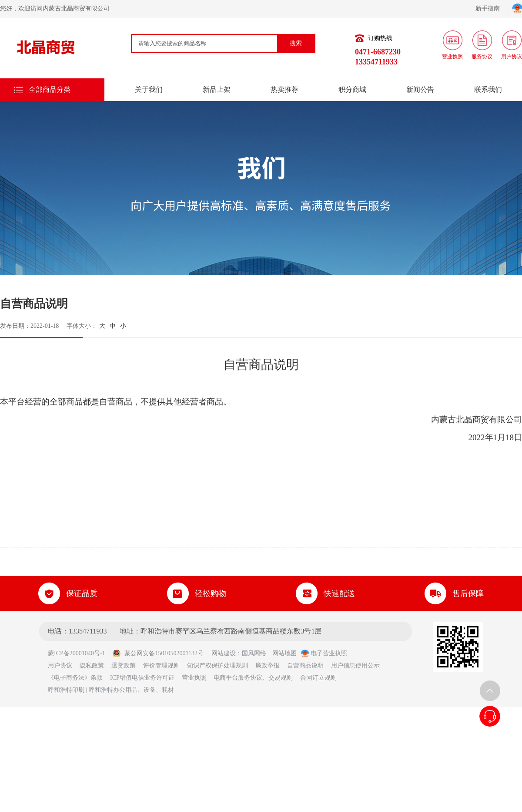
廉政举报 (268, 665)
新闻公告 (420, 89)
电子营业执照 (324, 653)
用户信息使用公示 (355, 665)
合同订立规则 (318, 678)
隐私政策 (92, 665)
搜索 (296, 43)
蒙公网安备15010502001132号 (158, 653)
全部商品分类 (50, 89)
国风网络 (254, 653)
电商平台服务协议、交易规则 (253, 678)
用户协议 (60, 665)
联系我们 (488, 89)
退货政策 (124, 665)
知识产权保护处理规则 (217, 665)
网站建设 (224, 653)
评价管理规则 (161, 665)
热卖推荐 (284, 89)
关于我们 (149, 89)
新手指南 (491, 8)
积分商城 (352, 89)
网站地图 (284, 653)
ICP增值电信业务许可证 (142, 678)
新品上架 (217, 89)
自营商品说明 (305, 665)
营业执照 (194, 678)
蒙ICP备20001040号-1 (79, 653)
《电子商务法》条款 (75, 678)
